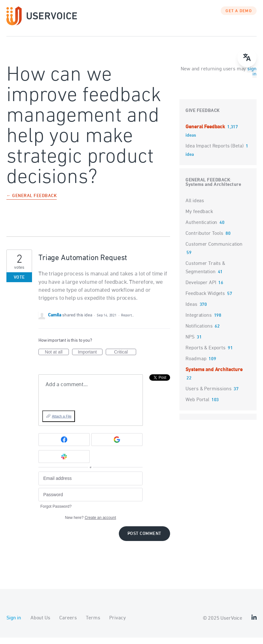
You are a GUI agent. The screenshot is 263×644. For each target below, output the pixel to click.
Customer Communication (214, 251)
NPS (190, 344)
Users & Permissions (208, 395)
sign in (252, 78)
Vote (19, 284)
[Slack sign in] (64, 463)
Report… (127, 322)
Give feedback (203, 117)
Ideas (191, 311)
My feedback (199, 218)
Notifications (199, 333)
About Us (40, 624)
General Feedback (206, 133)
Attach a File (62, 423)
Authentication (201, 229)
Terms (93, 624)
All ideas (195, 207)
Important (90, 359)
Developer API (201, 289)
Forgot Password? (56, 513)
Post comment (144, 540)
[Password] (90, 501)
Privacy (117, 624)
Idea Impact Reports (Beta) (215, 153)
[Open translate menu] (247, 58)
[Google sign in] (117, 446)
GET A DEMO (239, 18)
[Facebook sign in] (64, 446)
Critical (125, 359)
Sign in (14, 624)
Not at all (57, 359)
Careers (68, 624)
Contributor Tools (204, 240)
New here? (90, 524)
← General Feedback (32, 203)
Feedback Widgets (205, 300)
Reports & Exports (205, 354)
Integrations (198, 322)
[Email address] (90, 485)
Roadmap (196, 365)
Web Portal (197, 406)
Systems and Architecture (213, 191)
